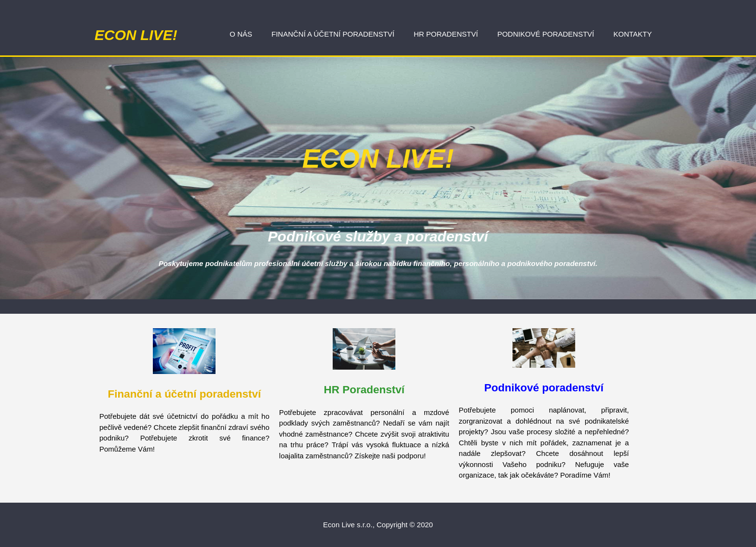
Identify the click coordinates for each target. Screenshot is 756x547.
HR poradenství (446, 34)
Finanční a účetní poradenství (333, 34)
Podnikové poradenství (546, 34)
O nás (241, 34)
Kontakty (633, 34)
